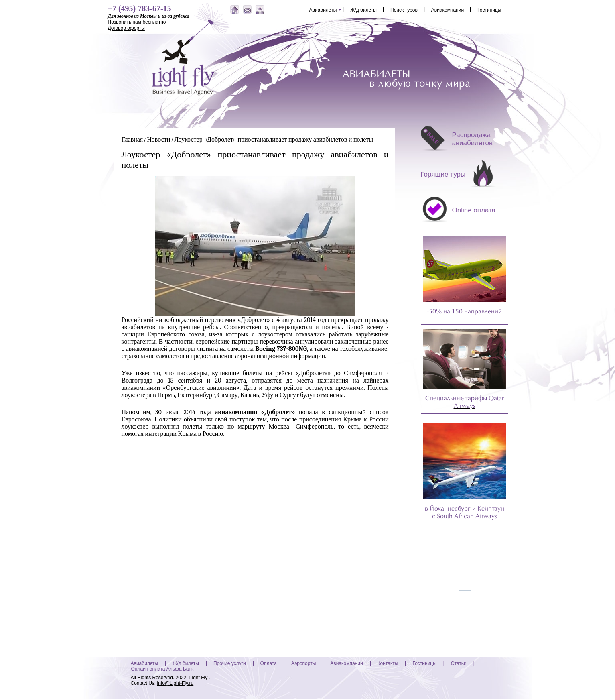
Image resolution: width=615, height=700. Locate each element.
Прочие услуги (230, 663)
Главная (132, 140)
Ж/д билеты (363, 10)
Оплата (269, 663)
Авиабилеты (323, 10)
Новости (158, 140)
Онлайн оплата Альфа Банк (162, 669)
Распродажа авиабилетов (473, 139)
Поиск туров (404, 10)
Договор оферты (126, 28)
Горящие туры (443, 174)
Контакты (388, 663)
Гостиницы (489, 10)
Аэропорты (303, 663)
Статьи (459, 663)
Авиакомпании (448, 10)
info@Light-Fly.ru (176, 683)
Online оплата (474, 210)
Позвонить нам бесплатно (137, 22)
